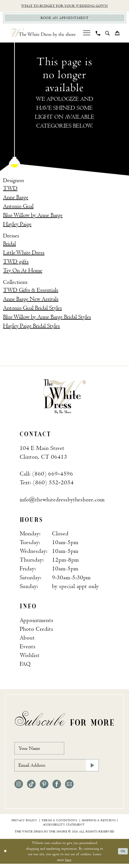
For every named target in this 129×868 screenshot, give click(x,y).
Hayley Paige (17, 225)
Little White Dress (24, 254)
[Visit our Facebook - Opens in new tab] (57, 788)
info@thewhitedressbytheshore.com (62, 501)
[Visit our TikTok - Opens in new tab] (31, 788)
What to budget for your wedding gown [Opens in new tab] (65, 6)
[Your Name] (42, 750)
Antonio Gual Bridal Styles (33, 309)
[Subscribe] (92, 769)
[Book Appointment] (64, 19)
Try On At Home (23, 272)
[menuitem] (87, 34)
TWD (10, 190)
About (27, 639)
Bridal (9, 245)
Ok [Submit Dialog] (122, 855)
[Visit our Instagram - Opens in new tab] (19, 788)
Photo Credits (36, 630)
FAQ (25, 665)
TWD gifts (16, 263)
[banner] (64, 397)
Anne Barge (16, 198)
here (68, 864)
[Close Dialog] (6, 856)
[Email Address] (57, 769)
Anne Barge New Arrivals (31, 300)
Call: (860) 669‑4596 (46, 475)
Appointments (37, 621)
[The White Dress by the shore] (43, 34)
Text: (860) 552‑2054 (47, 484)
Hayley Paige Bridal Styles (31, 327)
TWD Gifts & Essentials (31, 291)
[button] (87, 34)
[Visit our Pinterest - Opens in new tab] (44, 788)
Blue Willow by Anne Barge (33, 216)
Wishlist (30, 656)
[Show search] (108, 34)
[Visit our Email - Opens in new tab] (69, 788)
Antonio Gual (18, 207)
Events (28, 648)
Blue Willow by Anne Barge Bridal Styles (47, 318)
